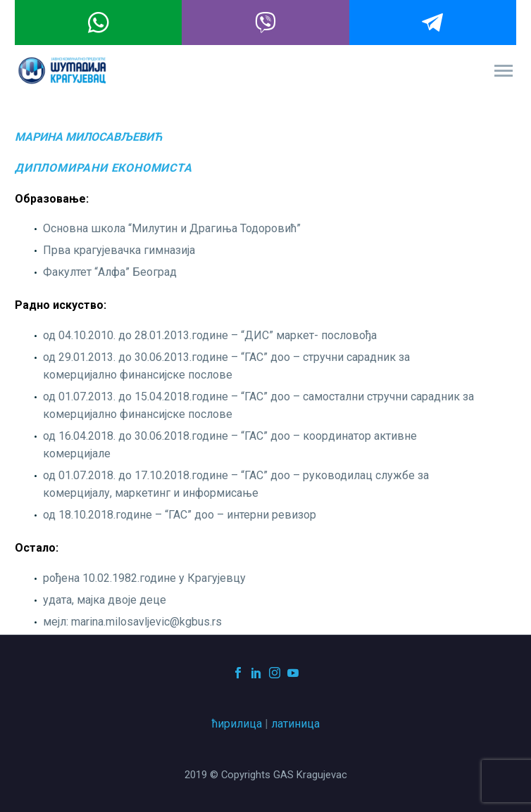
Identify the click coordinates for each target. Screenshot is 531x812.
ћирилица (237, 724)
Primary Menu (504, 71)
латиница (295, 724)
